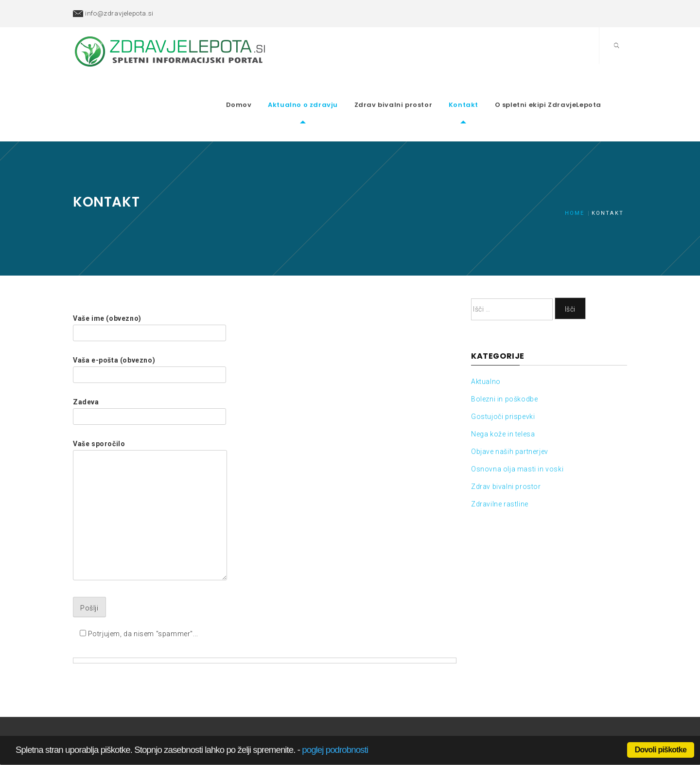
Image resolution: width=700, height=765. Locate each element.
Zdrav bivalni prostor (412, 87)
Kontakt (482, 87)
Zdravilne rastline (500, 468)
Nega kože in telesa (503, 398)
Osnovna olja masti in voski (517, 433)
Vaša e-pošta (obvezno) (149, 331)
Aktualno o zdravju (321, 87)
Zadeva (149, 373)
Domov (257, 87)
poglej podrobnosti (335, 750)
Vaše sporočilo (150, 475)
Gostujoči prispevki (503, 381)
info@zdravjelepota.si (119, 13)
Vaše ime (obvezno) (149, 290)
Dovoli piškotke (661, 750)
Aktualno (486, 346)
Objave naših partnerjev (510, 416)
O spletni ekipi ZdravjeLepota (567, 87)
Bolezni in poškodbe (504, 363)
